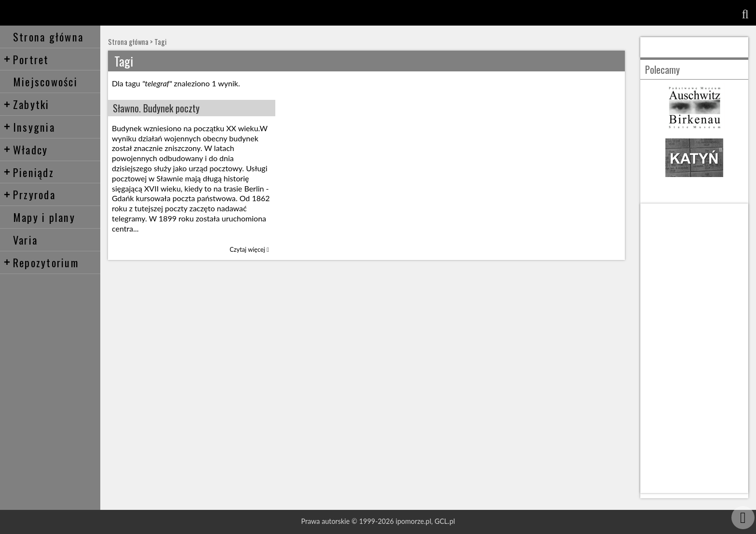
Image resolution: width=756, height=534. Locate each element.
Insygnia (29, 127)
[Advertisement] (694, 348)
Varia (25, 240)
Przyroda (29, 194)
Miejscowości (45, 81)
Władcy (26, 149)
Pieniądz (29, 172)
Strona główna (48, 36)
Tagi (160, 42)
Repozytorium (41, 262)
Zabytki (27, 104)
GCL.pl (445, 521)
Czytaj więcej (249, 249)
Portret (26, 59)
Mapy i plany (44, 217)
